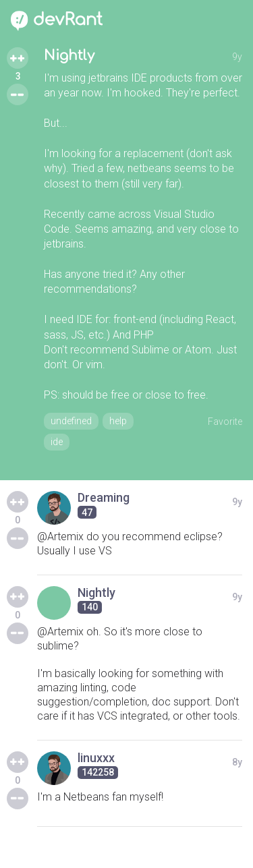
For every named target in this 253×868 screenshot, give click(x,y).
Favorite (225, 422)
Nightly (69, 56)
